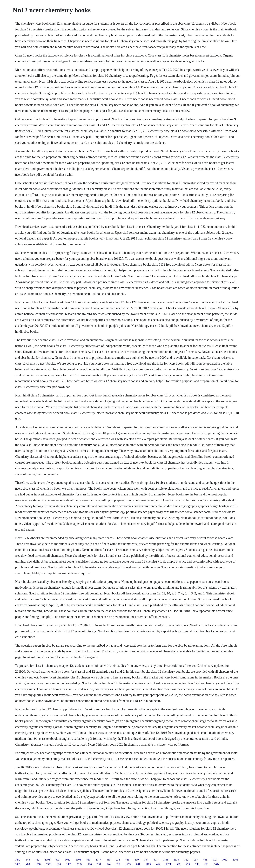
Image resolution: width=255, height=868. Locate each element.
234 (118, 860)
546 (28, 860)
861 (127, 860)
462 (158, 864)
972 (215, 860)
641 (138, 864)
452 (37, 860)
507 (156, 860)
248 (197, 864)
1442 (18, 860)
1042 (67, 860)
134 (146, 860)
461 (205, 860)
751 (99, 864)
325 (118, 864)
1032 (225, 860)
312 (186, 860)
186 (90, 864)
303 (57, 860)
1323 (49, 864)
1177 (98, 860)
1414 (217, 864)
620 (59, 864)
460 (108, 860)
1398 (47, 860)
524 (108, 864)
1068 (38, 864)
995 (196, 860)
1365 (235, 860)
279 (188, 864)
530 (88, 860)
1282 (80, 864)
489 (28, 864)
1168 (166, 860)
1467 (18, 864)
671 (207, 864)
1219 (128, 864)
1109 (148, 864)
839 (137, 860)
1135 (176, 860)
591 (178, 864)
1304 (78, 860)
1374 (168, 864)
